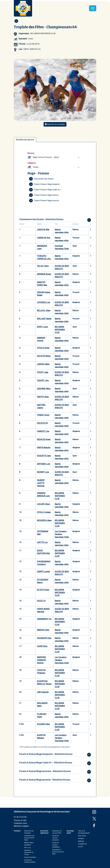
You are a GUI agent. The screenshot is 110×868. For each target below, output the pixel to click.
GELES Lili (41, 601)
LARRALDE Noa (43, 238)
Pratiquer (81, 838)
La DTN (80, 847)
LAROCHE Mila (43, 230)
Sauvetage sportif (70, 832)
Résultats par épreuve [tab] (25, 140)
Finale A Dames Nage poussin (44, 201)
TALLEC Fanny (43, 266)
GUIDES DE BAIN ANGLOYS (62, 267)
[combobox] (56, 157)
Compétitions (82, 844)
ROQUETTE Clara (44, 456)
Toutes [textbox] (36, 167)
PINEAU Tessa (43, 415)
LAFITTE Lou (42, 542)
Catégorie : (32, 163)
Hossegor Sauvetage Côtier (62, 247)
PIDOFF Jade (43, 372)
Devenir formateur (30, 857)
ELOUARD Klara (43, 724)
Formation (17, 831)
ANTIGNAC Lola (43, 464)
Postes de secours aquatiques (56, 845)
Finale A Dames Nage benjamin (44, 184)
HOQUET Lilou (43, 380)
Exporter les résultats (55, 124)
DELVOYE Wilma (44, 356)
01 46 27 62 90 (20, 817)
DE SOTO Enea (43, 590)
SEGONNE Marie (44, 389)
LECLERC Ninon (43, 504)
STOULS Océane (44, 512)
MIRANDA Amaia (44, 274)
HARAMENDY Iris (44, 619)
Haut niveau (82, 836)
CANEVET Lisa (43, 431)
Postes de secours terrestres (56, 838)
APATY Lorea (42, 327)
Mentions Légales (21, 826)
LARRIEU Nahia (43, 364)
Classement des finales (41, 179)
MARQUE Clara (43, 630)
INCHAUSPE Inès (44, 638)
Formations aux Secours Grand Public (29, 838)
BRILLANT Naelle (44, 319)
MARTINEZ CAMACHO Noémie (42, 660)
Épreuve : (31, 153)
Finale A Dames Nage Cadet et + (45, 190)
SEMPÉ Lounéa (43, 572)
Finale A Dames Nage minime (44, 195)
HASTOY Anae (43, 397)
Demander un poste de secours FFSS (58, 852)
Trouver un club (20, 820)
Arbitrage (81, 841)
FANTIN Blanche (44, 448)
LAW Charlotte (43, 692)
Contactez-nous (20, 823)
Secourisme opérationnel (44, 832)
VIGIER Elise (42, 646)
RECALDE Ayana (44, 439)
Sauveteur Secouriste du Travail (29, 852)
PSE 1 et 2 (28, 848)
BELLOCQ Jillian (44, 311)
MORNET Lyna (43, 472)
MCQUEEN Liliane (44, 520)
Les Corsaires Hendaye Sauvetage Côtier (62, 534)
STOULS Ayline (43, 348)
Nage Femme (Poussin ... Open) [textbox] (46, 157)
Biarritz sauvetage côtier (62, 231)
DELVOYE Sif (42, 423)
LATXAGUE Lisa (43, 302)
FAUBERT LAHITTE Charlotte (41, 483)
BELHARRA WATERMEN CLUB (60, 330)
